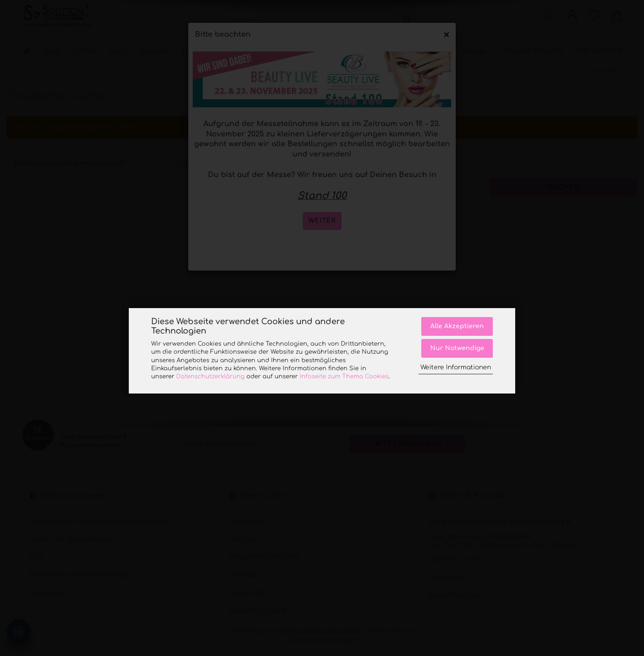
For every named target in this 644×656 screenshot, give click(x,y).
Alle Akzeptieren (457, 326)
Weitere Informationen (456, 367)
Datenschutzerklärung (210, 377)
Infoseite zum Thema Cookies (344, 377)
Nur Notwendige (457, 348)
